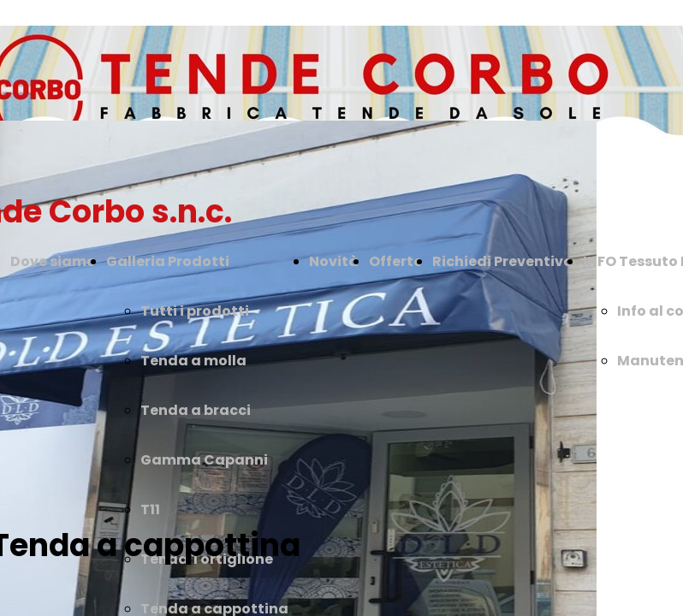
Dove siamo (53, 261)
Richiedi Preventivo (502, 261)
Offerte (395, 261)
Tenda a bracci (196, 410)
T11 (150, 509)
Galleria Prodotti (168, 261)
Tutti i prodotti (195, 311)
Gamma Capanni (204, 460)
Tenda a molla (193, 361)
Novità (334, 261)
